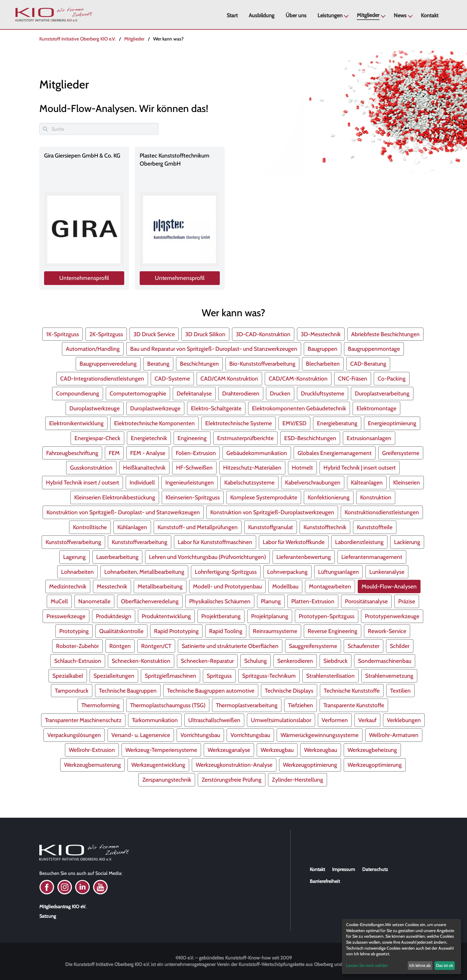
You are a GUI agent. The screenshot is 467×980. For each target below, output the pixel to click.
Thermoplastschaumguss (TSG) (168, 705)
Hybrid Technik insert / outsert (82, 482)
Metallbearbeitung (160, 586)
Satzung (48, 916)
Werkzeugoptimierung (310, 765)
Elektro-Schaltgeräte (216, 408)
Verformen (335, 720)
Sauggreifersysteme (313, 646)
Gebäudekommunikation (257, 453)
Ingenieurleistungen (190, 482)
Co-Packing (392, 378)
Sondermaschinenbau (385, 661)
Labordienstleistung (359, 542)
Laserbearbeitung (117, 557)
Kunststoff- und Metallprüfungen (198, 527)
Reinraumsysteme (275, 631)
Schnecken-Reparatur (207, 661)
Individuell (142, 482)
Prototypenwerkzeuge (392, 616)
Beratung (158, 364)
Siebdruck (336, 661)
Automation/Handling (93, 349)
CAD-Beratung (368, 364)
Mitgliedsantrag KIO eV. (63, 907)
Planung (271, 601)
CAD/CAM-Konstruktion (298, 378)
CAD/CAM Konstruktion (229, 378)
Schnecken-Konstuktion (141, 661)
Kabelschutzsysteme (249, 482)
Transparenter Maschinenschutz (83, 720)
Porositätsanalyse (366, 601)
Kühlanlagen (132, 527)
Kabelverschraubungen (313, 482)
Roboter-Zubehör (77, 646)
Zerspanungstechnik (167, 780)
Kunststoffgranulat (271, 527)
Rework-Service (387, 631)
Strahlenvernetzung (389, 676)
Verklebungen (404, 720)
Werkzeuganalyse (229, 750)
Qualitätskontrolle (121, 631)
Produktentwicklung (166, 616)
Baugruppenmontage (374, 349)
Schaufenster (364, 646)
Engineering (192, 438)
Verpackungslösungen (74, 735)
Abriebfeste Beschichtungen (385, 334)
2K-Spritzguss (106, 334)
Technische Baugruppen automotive (211, 691)
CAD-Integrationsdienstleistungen (102, 378)
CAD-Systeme (172, 378)
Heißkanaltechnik (144, 468)
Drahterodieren (241, 393)
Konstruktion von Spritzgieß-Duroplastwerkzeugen (272, 512)
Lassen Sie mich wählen (367, 965)
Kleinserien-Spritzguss (193, 497)
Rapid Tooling (226, 631)
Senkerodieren (295, 661)
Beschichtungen (199, 364)
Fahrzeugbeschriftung (72, 453)
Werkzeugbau (277, 750)
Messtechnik (112, 586)
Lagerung (74, 557)
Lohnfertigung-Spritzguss (226, 572)
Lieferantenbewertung (304, 557)
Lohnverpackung (287, 572)
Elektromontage (376, 408)
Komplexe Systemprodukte (264, 497)
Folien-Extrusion (196, 453)
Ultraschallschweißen (214, 720)
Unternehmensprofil (84, 278)
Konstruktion (376, 497)
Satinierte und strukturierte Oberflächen (230, 646)
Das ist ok (445, 965)
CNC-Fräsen (353, 378)
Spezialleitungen (114, 676)
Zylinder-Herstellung (298, 780)
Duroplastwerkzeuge (95, 408)
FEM (114, 453)
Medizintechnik (68, 586)
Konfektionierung (329, 497)
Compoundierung (78, 393)
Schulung (256, 661)
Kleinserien (407, 482)
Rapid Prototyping (176, 631)
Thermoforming (101, 705)
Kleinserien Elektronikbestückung (115, 497)
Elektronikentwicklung (76, 423)
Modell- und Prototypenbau (227, 586)
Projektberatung (221, 616)
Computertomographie (138, 393)
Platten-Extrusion (313, 601)
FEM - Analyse (148, 453)
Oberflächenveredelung (150, 601)
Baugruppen (323, 349)
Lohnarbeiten (77, 572)
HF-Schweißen (194, 468)
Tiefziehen (301, 705)
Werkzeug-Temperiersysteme (161, 750)
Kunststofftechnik (325, 527)
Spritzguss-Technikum (269, 676)
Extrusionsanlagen (369, 438)
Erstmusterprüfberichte (245, 438)
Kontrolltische (90, 527)
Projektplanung (270, 616)
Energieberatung (337, 423)
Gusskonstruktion (91, 468)
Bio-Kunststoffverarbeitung (262, 364)
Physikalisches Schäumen (220, 601)
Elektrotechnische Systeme (239, 423)
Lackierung (407, 542)
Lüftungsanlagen (338, 572)
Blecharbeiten (323, 364)
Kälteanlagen (367, 482)
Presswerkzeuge (66, 616)
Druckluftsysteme (323, 393)
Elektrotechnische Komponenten (154, 423)
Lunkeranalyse (387, 572)
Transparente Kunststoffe (354, 705)
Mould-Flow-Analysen (389, 586)
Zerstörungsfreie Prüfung (232, 780)
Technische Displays (289, 691)
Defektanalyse (194, 393)
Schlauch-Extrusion (78, 661)
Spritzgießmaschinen (171, 676)
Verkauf (367, 720)
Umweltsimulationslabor (281, 720)
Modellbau (285, 586)
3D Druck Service (154, 334)
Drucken (280, 393)
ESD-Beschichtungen (310, 438)
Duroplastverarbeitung (382, 393)
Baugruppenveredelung (108, 364)
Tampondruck (72, 691)
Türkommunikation (155, 720)
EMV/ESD (294, 423)
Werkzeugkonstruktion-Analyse (234, 765)
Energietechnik (149, 438)
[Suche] (99, 129)
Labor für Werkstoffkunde (294, 542)
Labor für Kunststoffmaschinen (215, 542)
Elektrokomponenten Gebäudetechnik (299, 408)
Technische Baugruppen (128, 691)
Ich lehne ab (420, 965)
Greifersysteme (401, 453)
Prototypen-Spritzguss (327, 616)
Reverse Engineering (333, 631)
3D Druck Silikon (205, 334)
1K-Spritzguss (63, 334)
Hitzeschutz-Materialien (252, 468)
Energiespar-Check (97, 438)
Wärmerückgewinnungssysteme (320, 735)
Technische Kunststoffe (352, 691)
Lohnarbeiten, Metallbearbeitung (144, 572)
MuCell (59, 601)
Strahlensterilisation (330, 676)
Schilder (400, 646)
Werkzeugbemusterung (92, 765)
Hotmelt (302, 468)
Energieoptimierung (392, 423)
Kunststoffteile (375, 527)
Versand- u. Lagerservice (141, 735)
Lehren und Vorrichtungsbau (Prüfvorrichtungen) (207, 557)
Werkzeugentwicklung (158, 765)
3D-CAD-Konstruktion (263, 334)
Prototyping (74, 631)
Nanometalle (94, 601)
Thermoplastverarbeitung (247, 705)
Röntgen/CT (156, 646)
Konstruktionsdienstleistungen (382, 512)
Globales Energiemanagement (335, 453)
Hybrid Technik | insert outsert (360, 468)
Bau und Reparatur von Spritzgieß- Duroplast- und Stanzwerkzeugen (214, 349)
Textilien (400, 691)
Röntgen (120, 646)
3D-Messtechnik (321, 334)
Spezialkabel (68, 676)
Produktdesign (114, 616)
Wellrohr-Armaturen (394, 735)
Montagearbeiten (330, 586)
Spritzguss (219, 676)
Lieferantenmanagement (372, 557)
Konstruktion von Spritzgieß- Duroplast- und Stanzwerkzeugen (123, 512)
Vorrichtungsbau (200, 735)
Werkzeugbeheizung (372, 750)
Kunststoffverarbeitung (73, 542)
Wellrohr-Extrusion (92, 750)
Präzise (407, 601)
